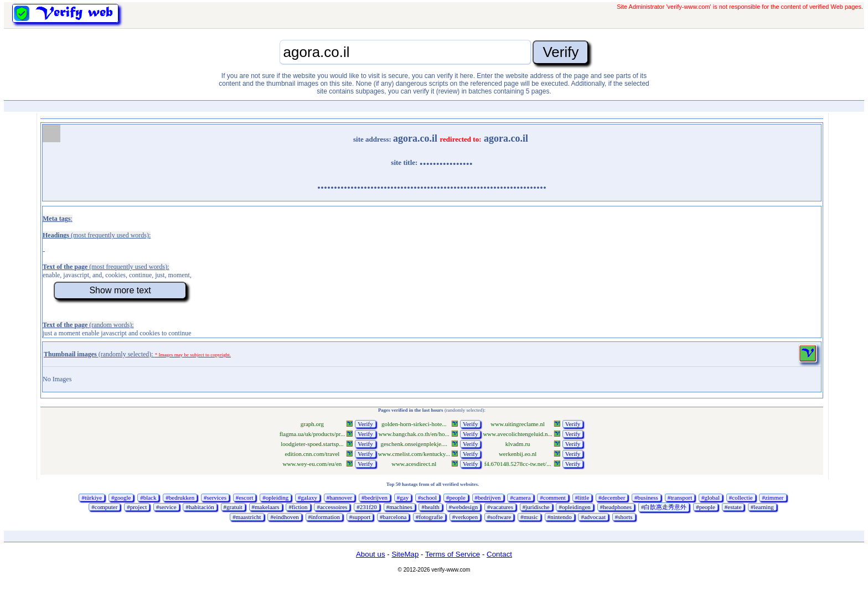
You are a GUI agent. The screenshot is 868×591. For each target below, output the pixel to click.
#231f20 (367, 507)
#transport (680, 497)
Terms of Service (453, 554)
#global (711, 497)
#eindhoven (284, 517)
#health (430, 507)
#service (166, 507)
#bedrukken (180, 497)
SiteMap (405, 554)
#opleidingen (574, 507)
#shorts (624, 517)
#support (360, 517)
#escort (245, 497)
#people (456, 497)
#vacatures (500, 507)
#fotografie (429, 517)
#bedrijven (374, 497)
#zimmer (773, 497)
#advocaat (593, 517)
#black (148, 497)
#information (324, 517)
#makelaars (266, 507)
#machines (399, 507)
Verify (365, 424)
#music (529, 517)
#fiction (298, 507)
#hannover (339, 497)
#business (646, 497)
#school (427, 497)
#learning (762, 507)
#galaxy (308, 497)
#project (137, 507)
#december (612, 497)
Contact (499, 554)
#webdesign (464, 507)
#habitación (200, 507)
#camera (520, 497)
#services (215, 497)
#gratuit (233, 507)
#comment (552, 497)
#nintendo (560, 517)
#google (121, 497)
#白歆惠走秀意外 (664, 507)
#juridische (536, 507)
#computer (104, 507)
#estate (733, 507)
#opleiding (275, 497)
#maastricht (247, 517)
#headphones (616, 507)
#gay (403, 497)
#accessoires (332, 507)
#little (582, 497)
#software (499, 517)
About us (371, 554)
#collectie (741, 497)
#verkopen (465, 517)
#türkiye (92, 497)
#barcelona (393, 517)
